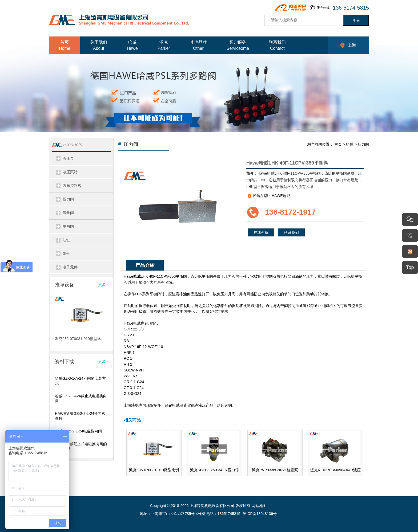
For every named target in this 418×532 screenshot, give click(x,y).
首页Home (65, 45)
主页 (338, 144)
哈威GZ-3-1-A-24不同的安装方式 (80, 381)
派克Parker (164, 45)
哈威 (350, 144)
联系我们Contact (277, 45)
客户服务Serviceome (238, 45)
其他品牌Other (198, 45)
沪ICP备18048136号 (260, 514)
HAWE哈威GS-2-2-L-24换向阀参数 (80, 416)
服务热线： (343, 8)
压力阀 (363, 144)
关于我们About (99, 45)
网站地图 (259, 506)
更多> (103, 285)
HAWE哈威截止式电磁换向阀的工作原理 (81, 446)
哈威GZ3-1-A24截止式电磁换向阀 (81, 398)
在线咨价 (261, 232)
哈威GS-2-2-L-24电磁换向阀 (78, 431)
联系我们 (291, 232)
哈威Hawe (132, 45)
